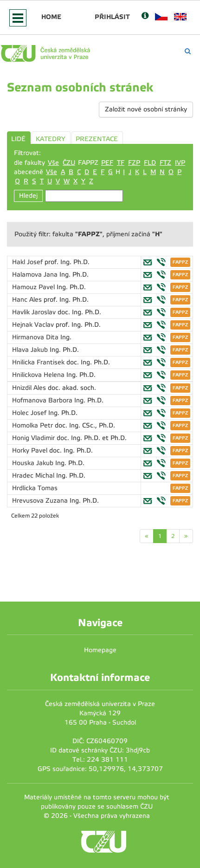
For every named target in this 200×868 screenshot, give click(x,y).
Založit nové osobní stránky (146, 109)
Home (51, 17)
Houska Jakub (34, 463)
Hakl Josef (28, 262)
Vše (53, 163)
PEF (107, 163)
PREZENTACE (97, 139)
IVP (180, 163)
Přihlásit (112, 17)
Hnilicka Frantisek (39, 362)
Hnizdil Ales (30, 388)
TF (121, 163)
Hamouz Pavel (34, 287)
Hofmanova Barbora (43, 400)
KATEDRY (51, 139)
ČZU (69, 163)
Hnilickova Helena (39, 375)
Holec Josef (30, 413)
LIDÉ (18, 139)
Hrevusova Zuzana (41, 501)
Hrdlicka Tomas (35, 488)
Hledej (28, 196)
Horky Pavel (31, 450)
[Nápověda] (145, 16)
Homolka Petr (33, 425)
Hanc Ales (28, 300)
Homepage (100, 650)
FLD (150, 163)
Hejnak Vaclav (34, 325)
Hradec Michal (34, 476)
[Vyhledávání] (188, 51)
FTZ (165, 163)
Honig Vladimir (34, 438)
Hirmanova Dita (36, 337)
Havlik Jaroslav (35, 312)
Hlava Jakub (31, 350)
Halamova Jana (36, 275)
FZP (134, 163)
